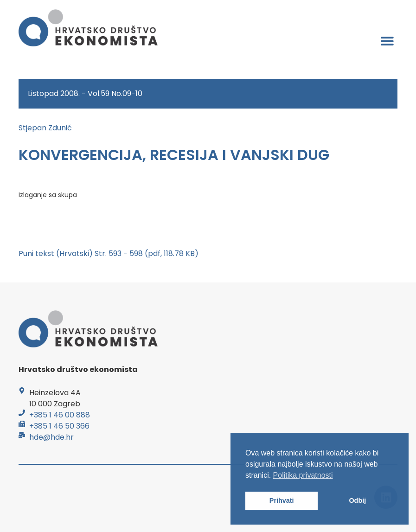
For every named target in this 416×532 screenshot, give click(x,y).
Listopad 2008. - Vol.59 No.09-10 (85, 93)
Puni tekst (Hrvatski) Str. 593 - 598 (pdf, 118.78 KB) (109, 253)
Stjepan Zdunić (45, 128)
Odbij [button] (357, 500)
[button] (387, 41)
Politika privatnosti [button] (303, 475)
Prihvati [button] (282, 500)
